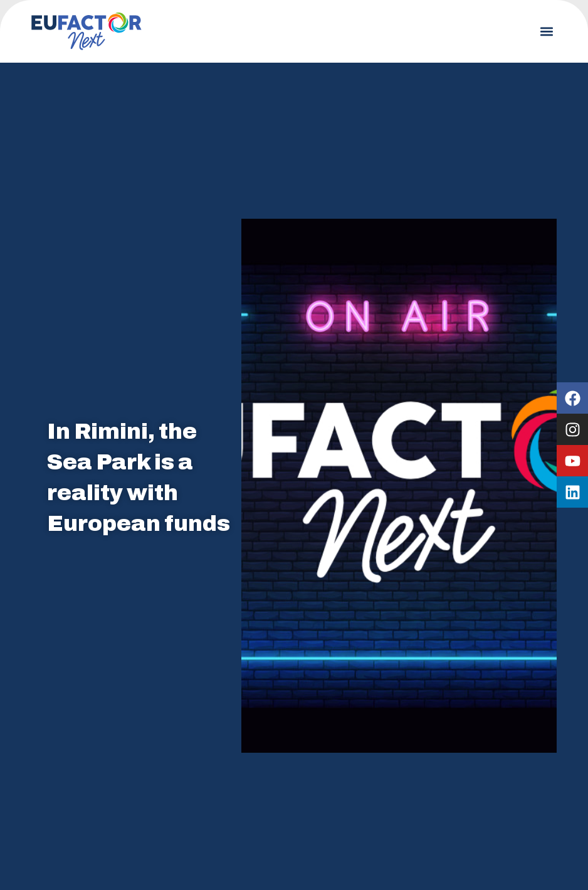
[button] (546, 32)
